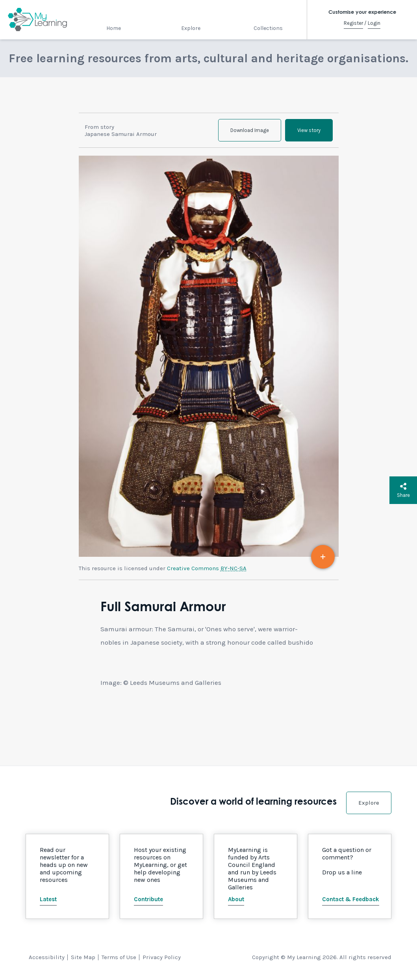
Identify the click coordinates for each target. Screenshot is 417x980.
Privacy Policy (162, 957)
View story (309, 130)
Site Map (83, 957)
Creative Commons (207, 568)
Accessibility (47, 957)
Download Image (250, 130)
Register (353, 23)
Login (374, 23)
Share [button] (403, 490)
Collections (268, 28)
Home (114, 28)
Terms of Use (119, 957)
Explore (191, 28)
